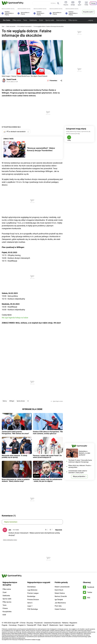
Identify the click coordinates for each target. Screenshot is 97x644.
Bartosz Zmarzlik (61, 596)
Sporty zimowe (21, 401)
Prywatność (39, 623)
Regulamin (73, 623)
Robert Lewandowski (62, 587)
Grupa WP (15, 623)
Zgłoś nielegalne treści (10, 540)
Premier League (33, 593)
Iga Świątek (59, 600)
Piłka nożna (17, 20)
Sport (61, 625)
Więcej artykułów (79, 476)
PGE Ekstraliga (33, 609)
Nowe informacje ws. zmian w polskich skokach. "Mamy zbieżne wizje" (16, 480)
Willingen (12, 401)
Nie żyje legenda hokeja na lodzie (15, 318)
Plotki (39, 625)
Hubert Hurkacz (60, 609)
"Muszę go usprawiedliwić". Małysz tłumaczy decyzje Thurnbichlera (41, 149)
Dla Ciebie (7, 20)
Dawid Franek (11, 79)
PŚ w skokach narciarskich (25, 26)
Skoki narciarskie (11, 26)
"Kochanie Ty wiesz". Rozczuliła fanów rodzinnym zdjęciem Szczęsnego (80, 461)
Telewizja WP (32, 625)
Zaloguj (93, 3)
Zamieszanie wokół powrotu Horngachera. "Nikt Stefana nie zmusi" (15, 433)
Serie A (30, 603)
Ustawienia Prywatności (52, 623)
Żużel (41, 20)
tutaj (39, 640)
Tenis (25, 20)
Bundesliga (31, 596)
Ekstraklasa (31, 587)
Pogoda (5, 625)
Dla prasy (30, 623)
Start (3, 26)
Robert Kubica (60, 593)
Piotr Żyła (58, 606)
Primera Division (33, 600)
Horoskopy (13, 625)
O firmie (23, 623)
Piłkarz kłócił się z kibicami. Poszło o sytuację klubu (80, 466)
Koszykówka (7, 612)
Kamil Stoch (59, 590)
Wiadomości (54, 625)
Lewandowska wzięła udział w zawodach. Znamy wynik (78, 472)
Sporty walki (50, 20)
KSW (4, 615)
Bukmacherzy (61, 20)
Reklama (65, 623)
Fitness (5, 608)
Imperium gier (69, 625)
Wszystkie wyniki (88, 12)
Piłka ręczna (73, 20)
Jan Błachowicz (60, 603)
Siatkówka (33, 20)
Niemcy (5, 401)
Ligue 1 (30, 606)
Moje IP (45, 625)
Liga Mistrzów (32, 590)
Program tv (22, 625)
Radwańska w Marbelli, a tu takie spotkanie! (84, 453)
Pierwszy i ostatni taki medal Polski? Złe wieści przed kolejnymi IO (47, 456)
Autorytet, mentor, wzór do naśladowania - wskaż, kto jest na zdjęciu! (48, 480)
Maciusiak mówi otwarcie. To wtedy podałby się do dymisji (14, 456)
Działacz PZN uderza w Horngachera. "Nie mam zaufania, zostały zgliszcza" (48, 433)
